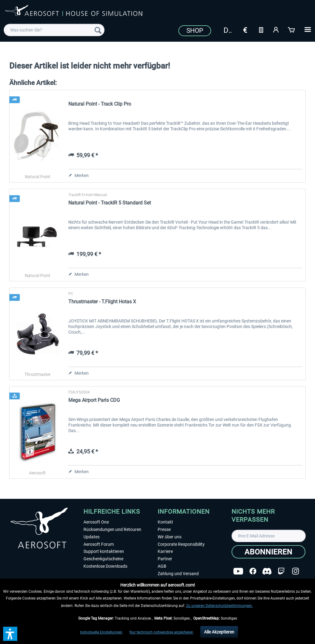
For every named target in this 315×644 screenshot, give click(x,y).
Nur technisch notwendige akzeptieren (161, 632)
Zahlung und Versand (178, 574)
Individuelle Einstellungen (101, 632)
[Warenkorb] (292, 29)
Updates (92, 537)
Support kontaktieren (104, 551)
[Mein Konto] (276, 29)
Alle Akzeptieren (219, 632)
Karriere (165, 551)
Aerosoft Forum (99, 544)
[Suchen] (98, 30)
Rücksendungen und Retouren (112, 529)
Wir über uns (170, 537)
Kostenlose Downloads (105, 566)
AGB (162, 566)
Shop (195, 31)
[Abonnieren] (268, 552)
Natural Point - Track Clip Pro (100, 104)
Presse (164, 529)
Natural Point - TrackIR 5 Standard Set (110, 203)
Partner (165, 559)
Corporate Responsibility (181, 544)
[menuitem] (54, 30)
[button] (10, 634)
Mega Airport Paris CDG (94, 400)
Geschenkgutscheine (103, 559)
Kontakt (165, 522)
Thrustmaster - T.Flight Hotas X (102, 302)
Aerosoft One (96, 522)
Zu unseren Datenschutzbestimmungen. (219, 606)
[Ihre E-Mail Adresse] (269, 536)
